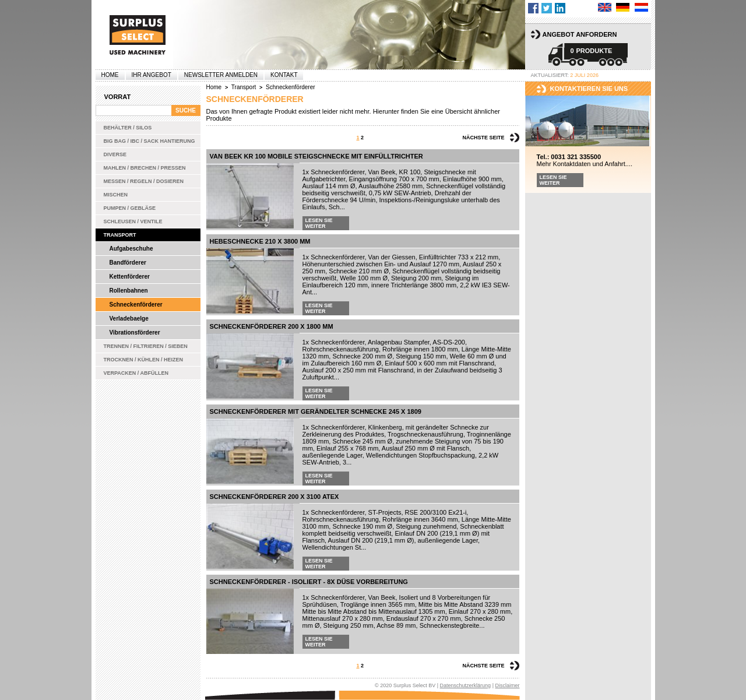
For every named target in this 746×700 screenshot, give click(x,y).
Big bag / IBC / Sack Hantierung (149, 141)
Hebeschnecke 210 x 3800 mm (260, 241)
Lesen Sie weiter (319, 223)
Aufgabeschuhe (131, 249)
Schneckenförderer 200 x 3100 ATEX (275, 497)
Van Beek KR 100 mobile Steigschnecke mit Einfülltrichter (316, 156)
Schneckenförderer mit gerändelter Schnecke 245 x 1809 (316, 411)
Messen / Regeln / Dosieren (144, 181)
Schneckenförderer (136, 305)
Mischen (116, 195)
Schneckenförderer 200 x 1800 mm (272, 326)
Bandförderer (128, 263)
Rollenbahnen (129, 291)
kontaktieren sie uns (589, 89)
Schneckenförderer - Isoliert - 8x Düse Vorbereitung (309, 582)
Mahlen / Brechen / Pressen (145, 168)
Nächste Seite (483, 138)
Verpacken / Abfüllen (136, 373)
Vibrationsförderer (135, 333)
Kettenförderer (130, 277)
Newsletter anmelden (221, 75)
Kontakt (284, 75)
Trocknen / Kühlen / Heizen (144, 360)
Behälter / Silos (128, 128)
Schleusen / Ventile (133, 221)
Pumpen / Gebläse (130, 208)
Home (110, 75)
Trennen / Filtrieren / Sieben (146, 346)
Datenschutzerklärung (466, 685)
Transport (120, 235)
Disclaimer (507, 685)
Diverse (115, 154)
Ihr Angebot (152, 75)
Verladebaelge (129, 319)
